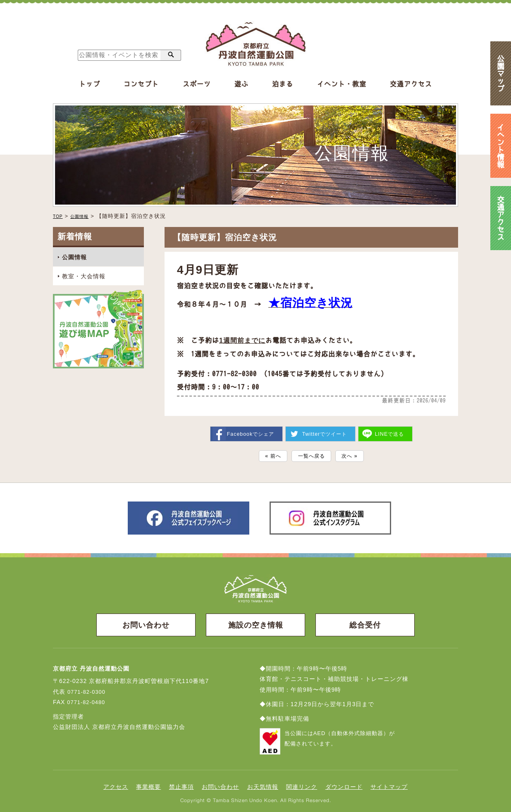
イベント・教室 (342, 84)
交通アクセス (411, 84)
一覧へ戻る (311, 454)
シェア (248, 430)
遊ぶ (241, 84)
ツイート (325, 430)
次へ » (356, 454)
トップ (90, 84)
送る (392, 430)
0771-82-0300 (88, 691)
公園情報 (84, 216)
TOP (59, 216)
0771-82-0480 (87, 701)
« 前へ (267, 454)
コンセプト (141, 84)
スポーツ (197, 84)
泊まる (283, 84)
